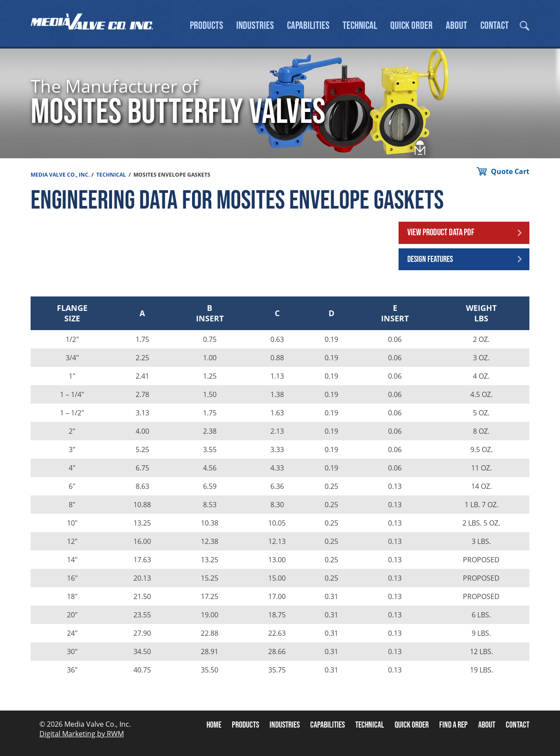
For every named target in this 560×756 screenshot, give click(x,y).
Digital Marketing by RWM (82, 734)
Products (206, 26)
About (457, 26)
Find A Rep (453, 725)
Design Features (430, 259)
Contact (495, 26)
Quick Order (411, 26)
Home (214, 725)
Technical (360, 26)
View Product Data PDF (441, 232)
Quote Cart (510, 171)
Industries (255, 26)
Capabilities (308, 26)
